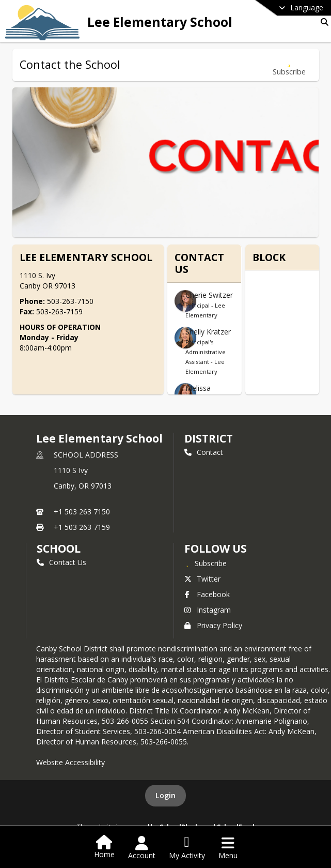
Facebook (207, 594)
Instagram (208, 610)
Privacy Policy (213, 625)
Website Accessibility (70, 762)
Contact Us (61, 562)
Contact (204, 452)
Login (165, 795)
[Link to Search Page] (322, 22)
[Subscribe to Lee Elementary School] (206, 563)
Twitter (202, 579)
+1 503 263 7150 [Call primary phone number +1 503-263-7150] (82, 512)
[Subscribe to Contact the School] (289, 65)
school (59, 549)
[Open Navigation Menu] (228, 848)
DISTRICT (209, 438)
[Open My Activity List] (187, 848)
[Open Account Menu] (142, 848)
